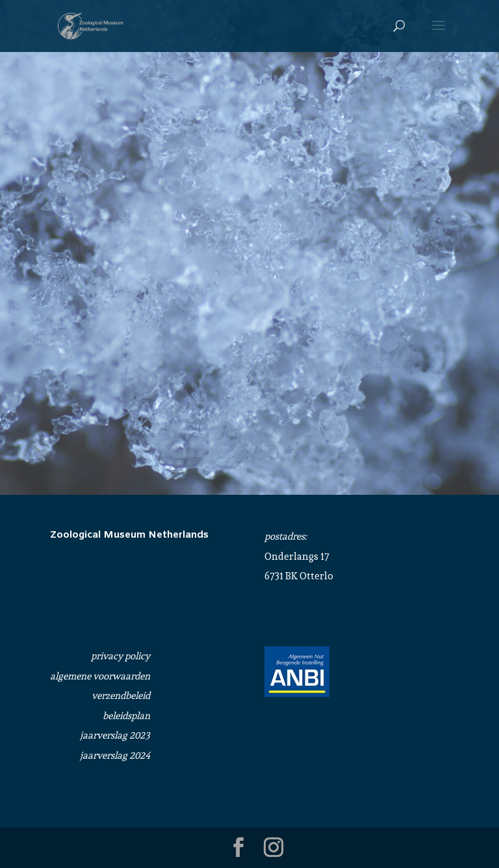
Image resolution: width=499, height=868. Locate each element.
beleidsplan (126, 716)
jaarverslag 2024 (115, 756)
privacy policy (121, 656)
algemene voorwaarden (100, 676)
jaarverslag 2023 (115, 735)
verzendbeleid (121, 696)
